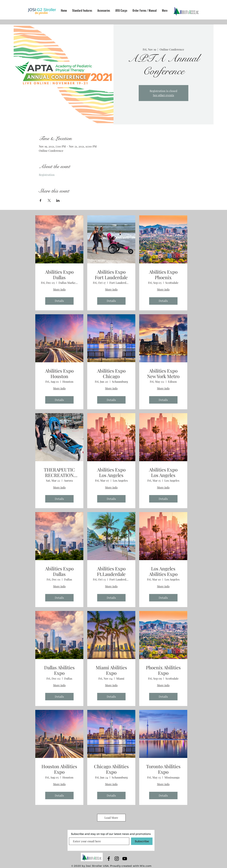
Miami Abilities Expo (111, 670)
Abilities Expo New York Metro (163, 373)
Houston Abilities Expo (59, 769)
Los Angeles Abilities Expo (163, 571)
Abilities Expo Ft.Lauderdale (111, 571)
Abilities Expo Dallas (59, 275)
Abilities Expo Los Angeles (111, 472)
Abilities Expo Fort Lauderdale (111, 275)
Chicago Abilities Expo (111, 769)
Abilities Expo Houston (59, 373)
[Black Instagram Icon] (117, 859)
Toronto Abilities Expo (163, 769)
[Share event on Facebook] (41, 200)
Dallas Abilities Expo (59, 670)
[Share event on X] (49, 200)
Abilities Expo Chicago (111, 373)
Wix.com (146, 866)
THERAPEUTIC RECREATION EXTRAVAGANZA (59, 472)
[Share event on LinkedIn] (58, 200)
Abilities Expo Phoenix (163, 275)
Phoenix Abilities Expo (163, 670)
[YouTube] (125, 859)
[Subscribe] (142, 841)
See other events (163, 95)
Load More (111, 818)
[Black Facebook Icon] (109, 859)
